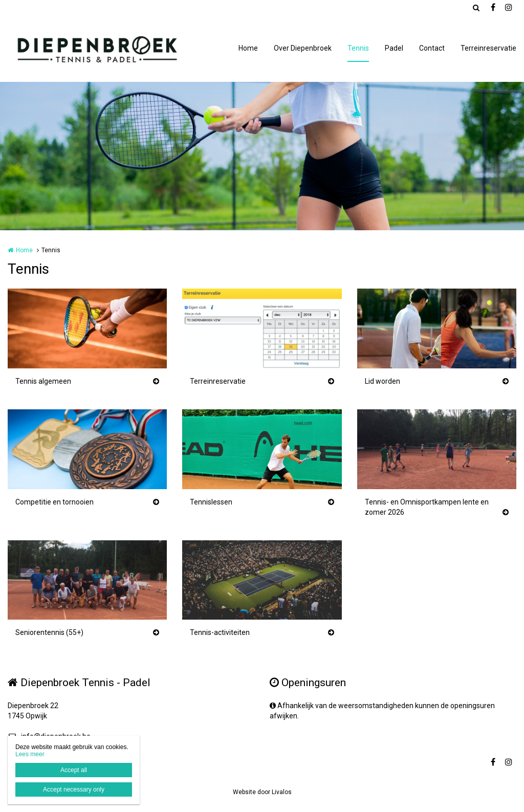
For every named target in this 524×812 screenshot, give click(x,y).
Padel (394, 48)
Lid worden (383, 381)
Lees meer (30, 754)
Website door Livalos (262, 792)
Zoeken (476, 8)
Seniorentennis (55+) (49, 632)
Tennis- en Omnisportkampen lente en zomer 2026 (427, 507)
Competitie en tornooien (54, 502)
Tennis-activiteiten (220, 632)
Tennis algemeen (43, 381)
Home (248, 48)
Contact (432, 48)
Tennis (358, 48)
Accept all (74, 770)
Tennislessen (211, 502)
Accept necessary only (74, 789)
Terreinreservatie (488, 48)
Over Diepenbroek (303, 48)
